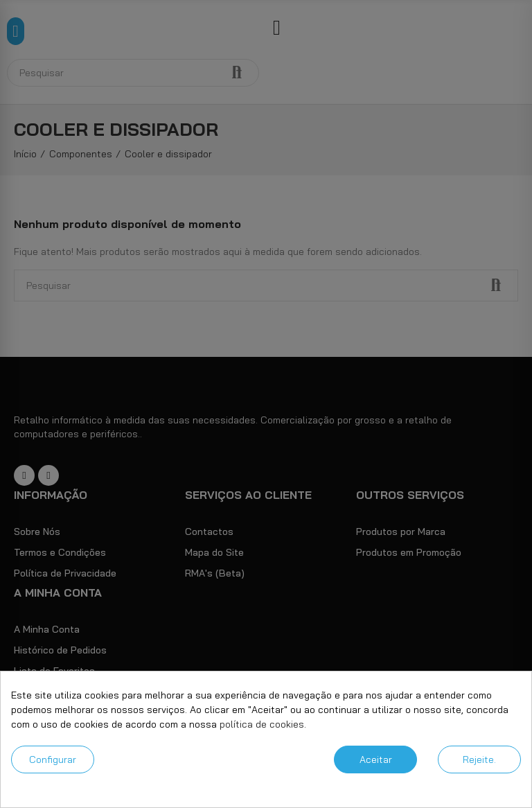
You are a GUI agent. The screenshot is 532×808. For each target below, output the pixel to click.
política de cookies (262, 724)
